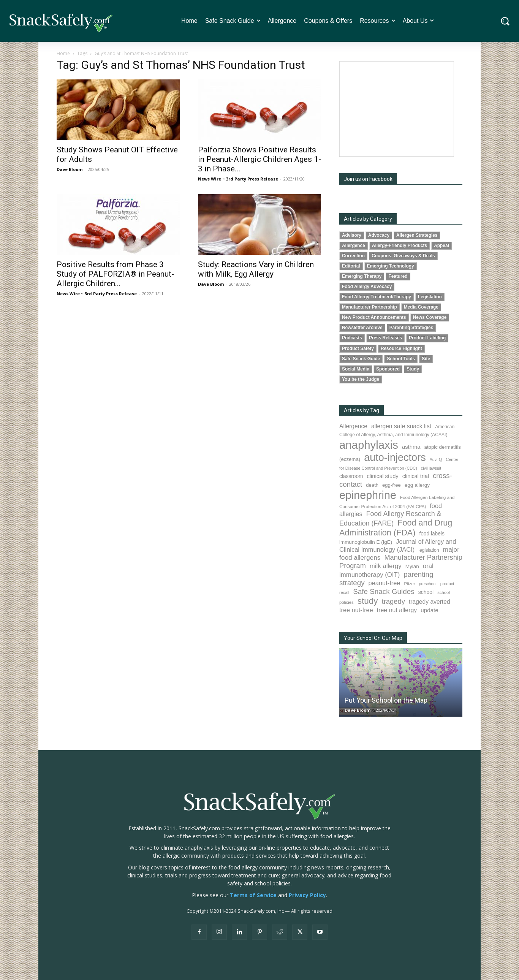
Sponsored (388, 369)
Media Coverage (421, 307)
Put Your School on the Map (386, 700)
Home (63, 53)
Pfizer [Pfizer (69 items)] (410, 584)
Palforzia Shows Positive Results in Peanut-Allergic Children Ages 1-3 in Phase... (259, 159)
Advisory (352, 235)
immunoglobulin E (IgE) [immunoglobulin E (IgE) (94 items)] (366, 542)
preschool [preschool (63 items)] (428, 584)
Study (413, 369)
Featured (398, 276)
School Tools (401, 359)
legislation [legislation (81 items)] (429, 550)
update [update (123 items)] (429, 610)
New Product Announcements (374, 317)
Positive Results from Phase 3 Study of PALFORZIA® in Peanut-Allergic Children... (115, 274)
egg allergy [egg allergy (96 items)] (417, 485)
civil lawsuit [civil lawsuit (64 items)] (431, 468)
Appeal (441, 245)
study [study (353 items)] (368, 601)
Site (426, 359)
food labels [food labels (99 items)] (432, 534)
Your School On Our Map (373, 638)
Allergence (354, 245)
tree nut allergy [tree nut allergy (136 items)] (397, 610)
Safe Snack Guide (361, 359)
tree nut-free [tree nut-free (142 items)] (356, 610)
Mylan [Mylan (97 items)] (412, 566)
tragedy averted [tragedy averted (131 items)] (430, 602)
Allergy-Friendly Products (400, 245)
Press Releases (385, 338)
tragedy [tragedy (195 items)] (393, 601)
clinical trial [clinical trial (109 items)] (416, 476)
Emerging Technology (391, 266)
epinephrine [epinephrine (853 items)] (368, 495)
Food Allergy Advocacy (367, 287)
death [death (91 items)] (372, 485)
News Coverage (430, 317)
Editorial (351, 266)
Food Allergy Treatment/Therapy (377, 297)
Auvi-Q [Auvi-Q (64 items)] (436, 459)
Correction (353, 256)
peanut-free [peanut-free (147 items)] (385, 583)
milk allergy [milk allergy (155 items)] (386, 566)
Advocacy (379, 235)
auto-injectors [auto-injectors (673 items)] (395, 457)
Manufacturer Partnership (369, 307)
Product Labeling (427, 338)
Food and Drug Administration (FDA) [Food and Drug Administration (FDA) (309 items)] (396, 528)
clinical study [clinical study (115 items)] (383, 476)
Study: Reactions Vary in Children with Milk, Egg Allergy (256, 269)
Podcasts (352, 338)
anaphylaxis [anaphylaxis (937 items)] (369, 445)
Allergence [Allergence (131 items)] (353, 426)
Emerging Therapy (362, 276)
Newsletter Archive (362, 328)
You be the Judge (361, 379)
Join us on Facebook (368, 179)
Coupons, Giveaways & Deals (403, 256)
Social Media (356, 369)
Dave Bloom (70, 169)
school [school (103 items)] (426, 592)
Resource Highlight (401, 348)
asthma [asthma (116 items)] (411, 447)
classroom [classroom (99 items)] (351, 476)
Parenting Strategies (411, 328)
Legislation (430, 297)
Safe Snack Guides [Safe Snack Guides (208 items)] (384, 591)
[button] (505, 21)
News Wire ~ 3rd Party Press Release (238, 179)
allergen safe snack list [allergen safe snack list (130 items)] (401, 426)
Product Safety (358, 348)
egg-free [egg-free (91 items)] (392, 485)
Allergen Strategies (417, 235)
